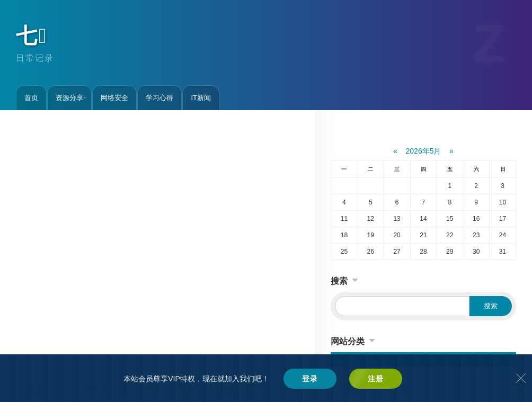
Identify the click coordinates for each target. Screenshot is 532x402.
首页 (31, 98)
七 (32, 35)
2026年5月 (424, 151)
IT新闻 (201, 98)
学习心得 (159, 98)
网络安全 (114, 98)
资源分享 (71, 98)
